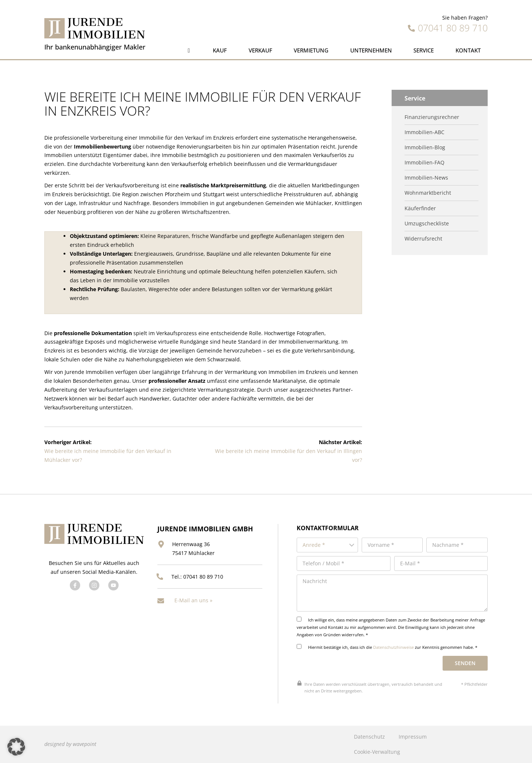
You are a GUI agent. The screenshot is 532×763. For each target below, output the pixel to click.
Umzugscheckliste (427, 224)
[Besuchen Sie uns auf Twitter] (94, 585)
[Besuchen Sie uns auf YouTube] (113, 585)
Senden (465, 663)
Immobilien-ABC (424, 132)
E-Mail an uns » (193, 600)
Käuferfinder (420, 208)
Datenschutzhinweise (393, 647)
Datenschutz (369, 737)
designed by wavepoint (70, 744)
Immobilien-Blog (425, 147)
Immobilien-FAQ (424, 163)
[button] (16, 747)
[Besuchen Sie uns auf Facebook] (75, 585)
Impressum (413, 737)
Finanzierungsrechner (432, 117)
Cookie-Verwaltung (377, 752)
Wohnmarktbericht (428, 193)
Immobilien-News (426, 178)
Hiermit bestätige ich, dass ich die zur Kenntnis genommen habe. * (387, 647)
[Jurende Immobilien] (95, 28)
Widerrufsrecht (423, 239)
